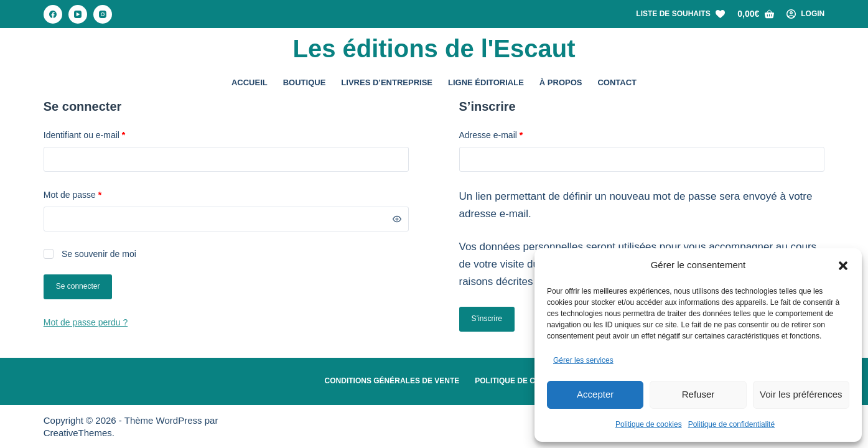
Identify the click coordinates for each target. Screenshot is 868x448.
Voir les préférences (801, 394)
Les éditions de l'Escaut (434, 49)
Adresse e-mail (512, 134)
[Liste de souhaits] (680, 14)
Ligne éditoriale (486, 82)
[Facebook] (53, 14)
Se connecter (78, 286)
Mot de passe (93, 194)
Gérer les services (583, 360)
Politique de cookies (649, 424)
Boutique (305, 82)
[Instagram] (103, 14)
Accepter (595, 394)
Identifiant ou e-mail (105, 134)
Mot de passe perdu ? (86, 322)
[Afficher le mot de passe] (397, 219)
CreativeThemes (78, 433)
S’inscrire (487, 319)
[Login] (806, 14)
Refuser (698, 394)
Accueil (250, 82)
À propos (561, 82)
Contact (617, 82)
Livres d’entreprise (387, 82)
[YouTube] (78, 14)
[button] (843, 266)
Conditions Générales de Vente (392, 381)
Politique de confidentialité (731, 424)
